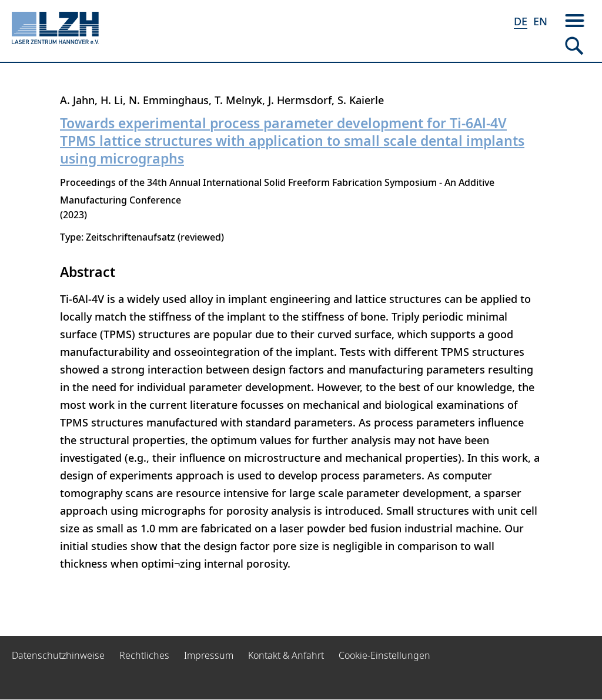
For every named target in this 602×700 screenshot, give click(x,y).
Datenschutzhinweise (58, 655)
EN (540, 21)
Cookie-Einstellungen (384, 655)
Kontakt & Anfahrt (286, 655)
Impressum (209, 655)
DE (521, 21)
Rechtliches (144, 655)
